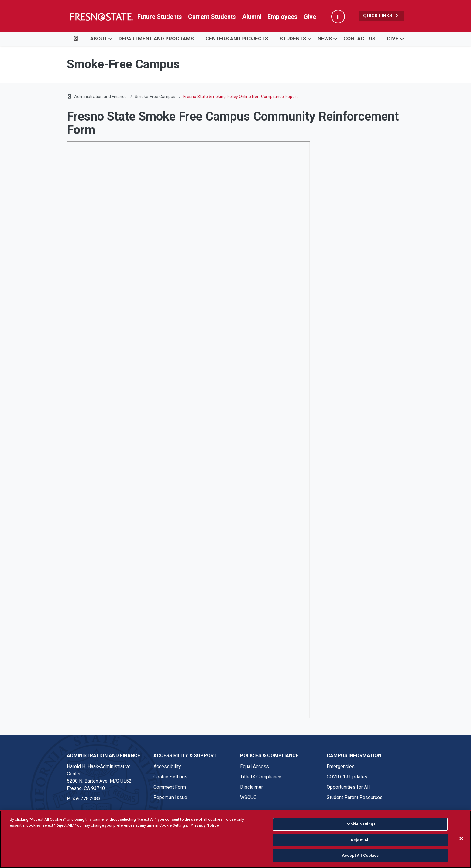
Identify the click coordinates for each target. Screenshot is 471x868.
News (325, 39)
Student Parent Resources (355, 797)
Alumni (252, 17)
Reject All (360, 840)
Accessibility (167, 766)
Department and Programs (156, 39)
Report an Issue (170, 797)
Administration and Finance (100, 97)
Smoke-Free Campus (155, 97)
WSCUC (248, 797)
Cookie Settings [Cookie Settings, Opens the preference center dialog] (360, 824)
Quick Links (381, 16)
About (99, 39)
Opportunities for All (348, 787)
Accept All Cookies (360, 855)
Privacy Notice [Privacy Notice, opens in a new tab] (205, 825)
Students (293, 39)
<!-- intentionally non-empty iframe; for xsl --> (188, 430)
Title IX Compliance (261, 777)
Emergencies (341, 766)
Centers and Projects (237, 39)
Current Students (212, 17)
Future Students (160, 17)
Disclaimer (251, 787)
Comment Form (170, 787)
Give (310, 17)
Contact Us (359, 39)
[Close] (461, 839)
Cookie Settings (170, 777)
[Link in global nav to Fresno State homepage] (101, 17)
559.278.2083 (86, 799)
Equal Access (254, 766)
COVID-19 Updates (347, 777)
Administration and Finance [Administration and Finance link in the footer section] (103, 756)
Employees (282, 17)
